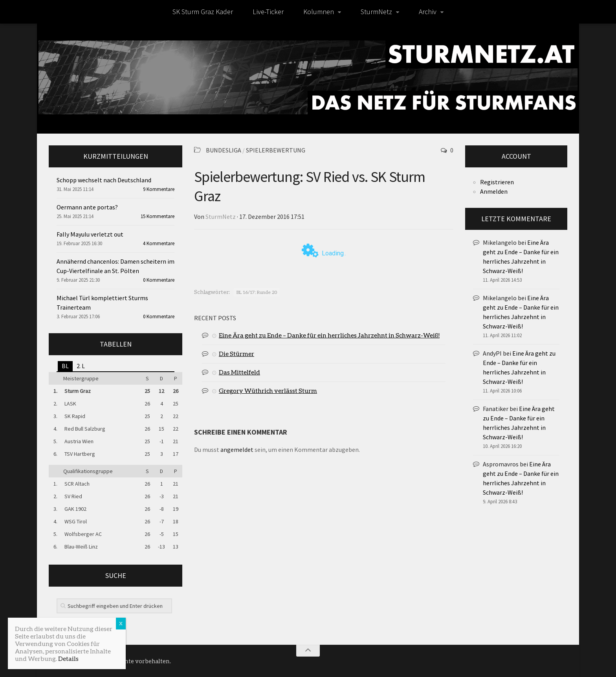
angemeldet (237, 449)
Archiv (428, 12)
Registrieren (497, 182)
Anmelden (494, 191)
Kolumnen (319, 12)
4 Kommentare (159, 243)
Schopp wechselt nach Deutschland (104, 180)
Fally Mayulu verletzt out (90, 234)
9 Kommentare (159, 189)
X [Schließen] (121, 623)
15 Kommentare (158, 216)
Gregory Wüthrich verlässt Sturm (268, 390)
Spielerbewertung (276, 150)
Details (68, 658)
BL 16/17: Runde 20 (257, 292)
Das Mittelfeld (239, 372)
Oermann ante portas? (87, 207)
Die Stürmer (236, 353)
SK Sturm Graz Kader (203, 12)
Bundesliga (224, 150)
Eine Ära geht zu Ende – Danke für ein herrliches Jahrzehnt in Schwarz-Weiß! (329, 335)
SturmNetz (376, 12)
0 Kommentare (159, 280)
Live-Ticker (268, 12)
